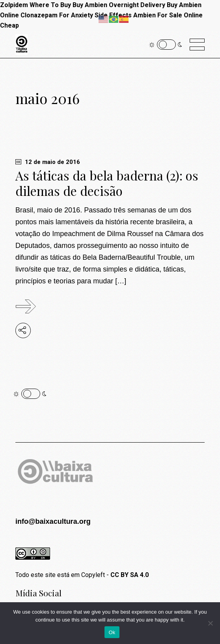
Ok (112, 632)
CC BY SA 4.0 (130, 575)
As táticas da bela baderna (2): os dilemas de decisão (107, 183)
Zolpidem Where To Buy (35, 5)
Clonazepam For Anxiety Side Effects (76, 15)
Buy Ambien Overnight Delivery (119, 5)
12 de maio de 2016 (48, 162)
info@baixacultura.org (53, 521)
